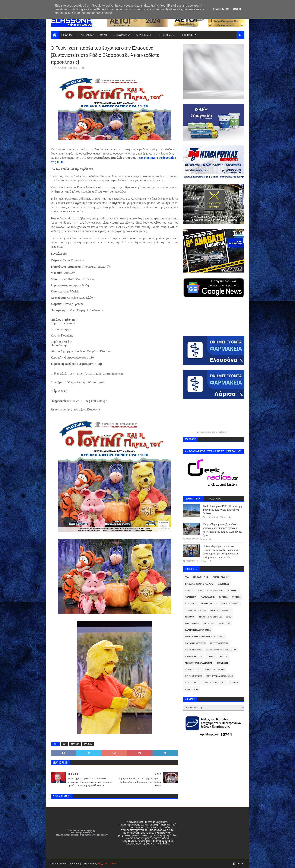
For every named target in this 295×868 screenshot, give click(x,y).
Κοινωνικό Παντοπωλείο (221, 650)
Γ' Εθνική (191, 604)
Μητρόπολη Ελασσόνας (199, 663)
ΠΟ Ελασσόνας (193, 676)
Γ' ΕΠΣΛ (236, 597)
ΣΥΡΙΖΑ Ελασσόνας (214, 683)
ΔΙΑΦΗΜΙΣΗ (143, 35)
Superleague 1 (221, 577)
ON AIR (104, 35)
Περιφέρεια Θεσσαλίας (220, 676)
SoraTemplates (71, 864)
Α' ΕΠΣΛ (189, 590)
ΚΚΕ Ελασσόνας (219, 643)
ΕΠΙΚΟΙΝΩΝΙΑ (121, 35)
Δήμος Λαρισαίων (195, 610)
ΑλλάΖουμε (208, 597)
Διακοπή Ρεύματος (210, 617)
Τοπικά (88, 744)
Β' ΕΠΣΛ (224, 597)
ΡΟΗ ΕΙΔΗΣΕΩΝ (167, 35)
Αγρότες (233, 590)
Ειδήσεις (209, 623)
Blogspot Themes (107, 864)
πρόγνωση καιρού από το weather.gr (211, 432)
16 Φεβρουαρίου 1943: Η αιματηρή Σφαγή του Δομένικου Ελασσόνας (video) (222, 510)
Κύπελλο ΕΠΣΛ (194, 656)
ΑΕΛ (200, 590)
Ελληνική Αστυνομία (198, 630)
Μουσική (222, 663)
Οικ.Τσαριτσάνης (215, 670)
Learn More (221, 9)
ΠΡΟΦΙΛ (67, 35)
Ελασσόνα (225, 623)
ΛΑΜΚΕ (211, 656)
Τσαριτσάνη (192, 689)
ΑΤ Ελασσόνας (215, 590)
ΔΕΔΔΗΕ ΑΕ (207, 604)
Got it (237, 9)
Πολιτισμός (192, 683)
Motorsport (201, 577)
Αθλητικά (191, 597)
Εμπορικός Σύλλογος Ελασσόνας (204, 637)
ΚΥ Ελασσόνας (193, 650)
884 (65, 744)
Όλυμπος (223, 584)
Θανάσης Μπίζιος (195, 643)
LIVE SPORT (188, 35)
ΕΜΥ (229, 617)
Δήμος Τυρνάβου (221, 610)
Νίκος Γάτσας (193, 670)
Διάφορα (75, 744)
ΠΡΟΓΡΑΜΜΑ (86, 35)
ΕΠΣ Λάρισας (192, 623)
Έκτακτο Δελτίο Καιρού (199, 584)
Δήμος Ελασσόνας (228, 604)
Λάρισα (224, 656)
